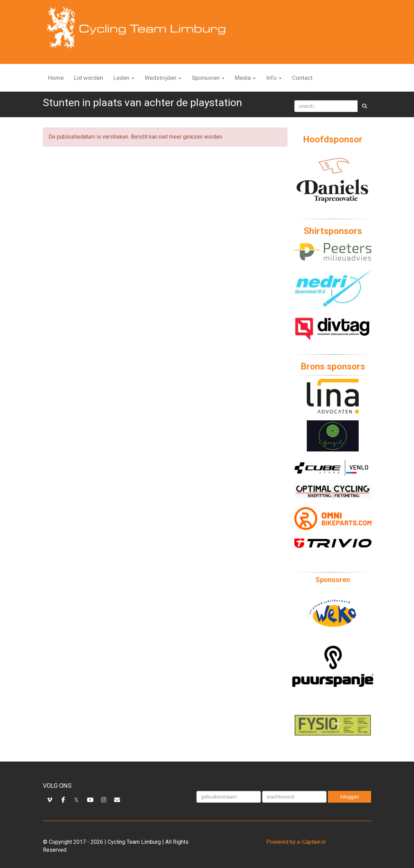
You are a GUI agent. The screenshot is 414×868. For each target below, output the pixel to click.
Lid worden (89, 78)
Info (274, 78)
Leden (124, 78)
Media (245, 78)
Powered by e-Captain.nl (296, 842)
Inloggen (350, 797)
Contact (302, 78)
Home (56, 78)
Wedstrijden (163, 78)
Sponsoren (208, 78)
